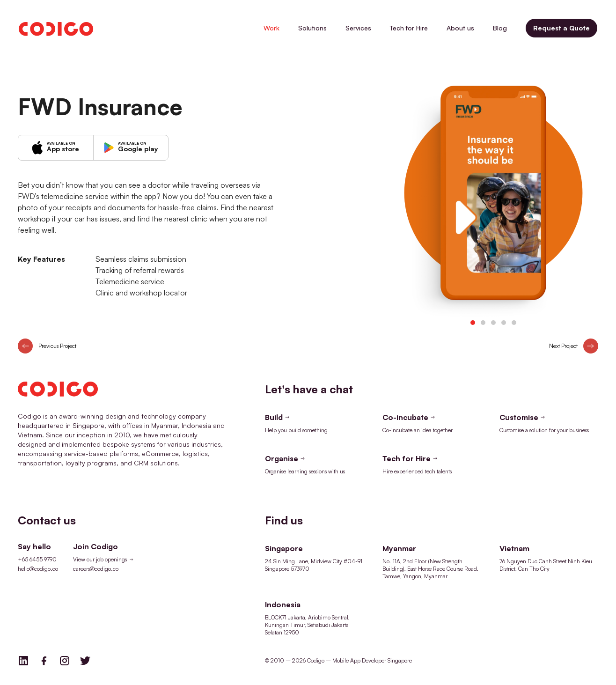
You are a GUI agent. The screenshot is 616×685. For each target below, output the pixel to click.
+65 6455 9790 (37, 559)
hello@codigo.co (38, 569)
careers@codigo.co (96, 569)
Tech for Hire (409, 28)
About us (460, 28)
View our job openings (104, 560)
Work (271, 28)
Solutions (312, 28)
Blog (500, 28)
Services (358, 28)
